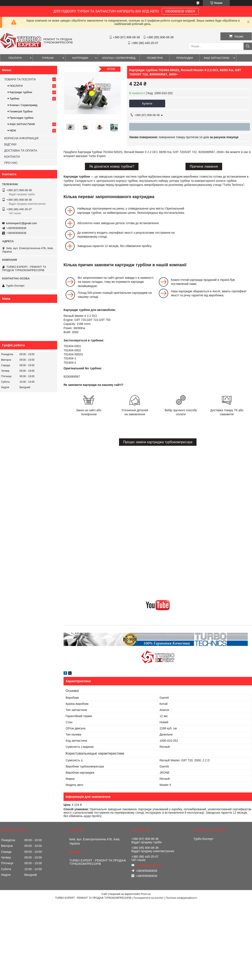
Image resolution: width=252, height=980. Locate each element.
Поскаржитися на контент (148, 898)
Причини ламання (204, 166)
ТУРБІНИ (48, 58)
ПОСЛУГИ (15, 58)
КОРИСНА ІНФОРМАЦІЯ (21, 138)
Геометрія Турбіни (21, 111)
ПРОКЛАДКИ (185, 58)
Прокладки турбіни (21, 118)
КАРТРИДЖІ (80, 58)
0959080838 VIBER (180, 11)
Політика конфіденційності (181, 898)
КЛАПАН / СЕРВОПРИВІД (119, 58)
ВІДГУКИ (10, 144)
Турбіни (14, 99)
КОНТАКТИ (12, 157)
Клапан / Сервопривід (23, 105)
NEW (13, 130)
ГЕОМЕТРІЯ (155, 58)
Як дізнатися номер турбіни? (112, 166)
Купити (147, 103)
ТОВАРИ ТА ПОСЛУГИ (20, 79)
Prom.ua (146, 894)
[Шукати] (248, 46)
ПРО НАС (11, 163)
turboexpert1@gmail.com (21, 223)
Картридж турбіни (21, 92)
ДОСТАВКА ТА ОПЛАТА (21, 150)
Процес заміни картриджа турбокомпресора (158, 442)
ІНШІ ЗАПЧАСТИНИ (216, 58)
